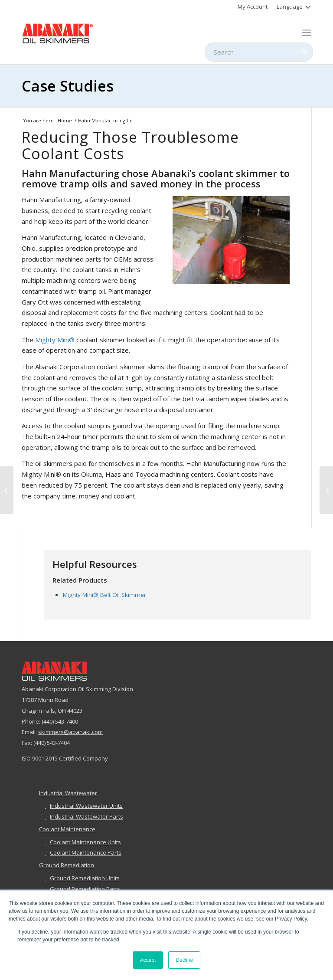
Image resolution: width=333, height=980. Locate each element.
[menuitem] (253, 7)
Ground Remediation (67, 865)
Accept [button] (148, 960)
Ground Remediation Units (85, 878)
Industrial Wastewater (68, 793)
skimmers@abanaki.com (70, 732)
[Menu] (307, 33)
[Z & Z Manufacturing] (326, 490)
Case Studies (68, 86)
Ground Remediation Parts (85, 889)
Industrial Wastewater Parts (87, 816)
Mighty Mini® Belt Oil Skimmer (104, 595)
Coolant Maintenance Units (85, 842)
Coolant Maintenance (67, 829)
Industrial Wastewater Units (86, 806)
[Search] (259, 52)
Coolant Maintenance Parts (86, 852)
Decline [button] (184, 960)
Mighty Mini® (55, 340)
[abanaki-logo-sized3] (58, 33)
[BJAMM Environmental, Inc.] (7, 490)
